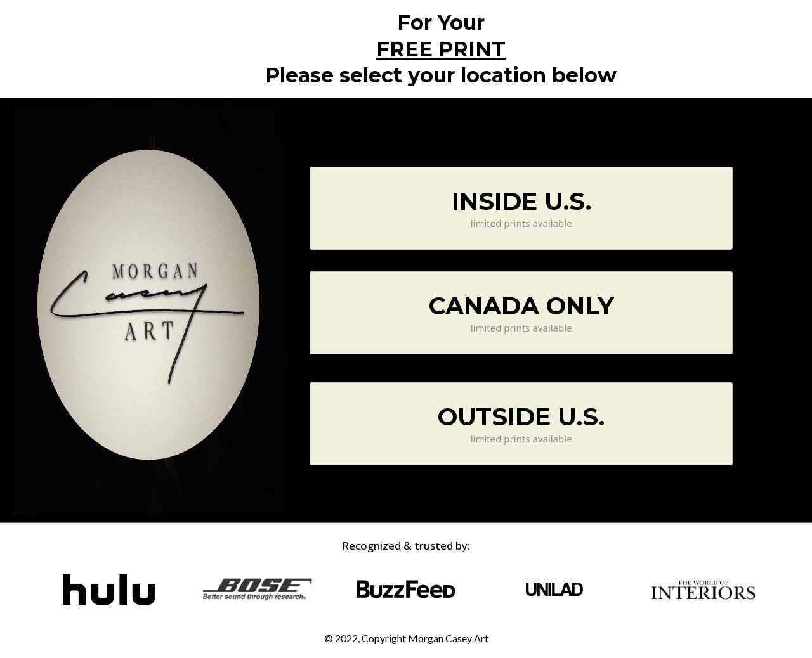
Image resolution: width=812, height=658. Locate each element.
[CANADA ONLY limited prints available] (521, 313)
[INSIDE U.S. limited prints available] (521, 208)
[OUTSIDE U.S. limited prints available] (521, 424)
